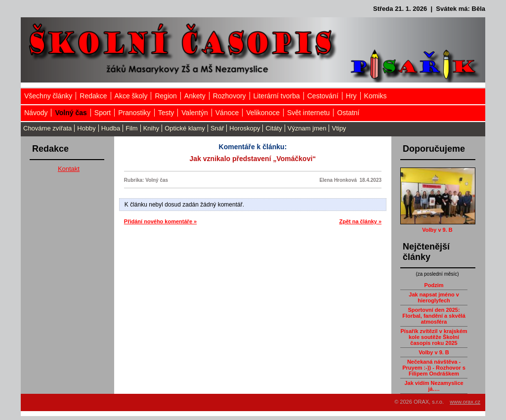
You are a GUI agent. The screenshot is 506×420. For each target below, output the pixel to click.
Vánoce (227, 113)
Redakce (93, 96)
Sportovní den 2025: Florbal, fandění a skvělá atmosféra (434, 316)
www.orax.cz (465, 402)
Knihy (151, 128)
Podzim (434, 285)
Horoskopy (245, 128)
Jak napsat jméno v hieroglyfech (434, 297)
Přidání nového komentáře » (160, 221)
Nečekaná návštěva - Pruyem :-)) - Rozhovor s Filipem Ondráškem (434, 368)
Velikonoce (263, 113)
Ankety (195, 96)
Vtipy (339, 128)
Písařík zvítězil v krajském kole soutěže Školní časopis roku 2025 (434, 337)
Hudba (111, 128)
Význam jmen (307, 128)
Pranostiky (134, 113)
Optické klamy (185, 128)
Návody (36, 113)
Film (132, 128)
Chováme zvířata (47, 128)
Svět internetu (308, 113)
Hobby (86, 128)
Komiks (376, 96)
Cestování (323, 96)
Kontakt (69, 169)
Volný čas (71, 113)
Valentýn (194, 113)
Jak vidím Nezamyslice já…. (434, 386)
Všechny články (48, 96)
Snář (217, 128)
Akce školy (131, 96)
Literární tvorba (277, 96)
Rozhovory (230, 96)
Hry (351, 96)
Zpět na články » (360, 221)
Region (166, 96)
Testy (166, 113)
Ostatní (348, 113)
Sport (103, 113)
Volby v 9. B (437, 230)
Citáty (274, 128)
